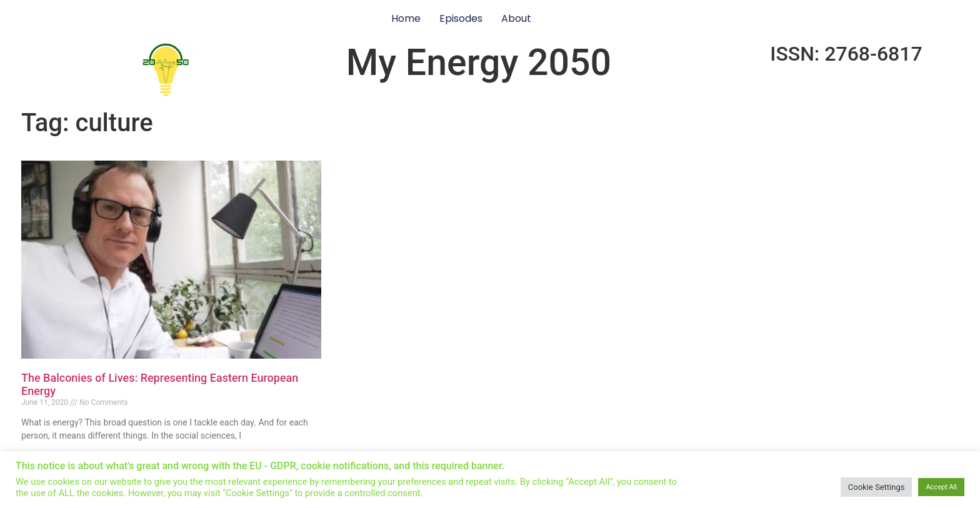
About (516, 18)
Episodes (461, 18)
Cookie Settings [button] (877, 487)
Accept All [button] (941, 487)
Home (406, 18)
